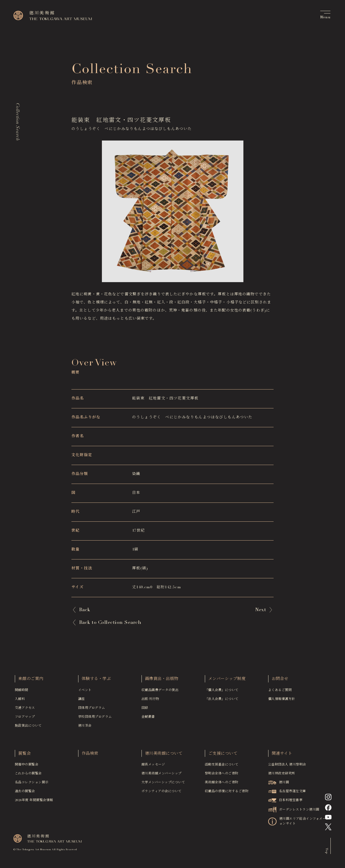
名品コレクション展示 (32, 785)
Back (85, 610)
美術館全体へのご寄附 (222, 785)
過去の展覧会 (25, 794)
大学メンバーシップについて (163, 785)
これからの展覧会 (28, 776)
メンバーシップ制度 (227, 681)
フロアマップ (25, 719)
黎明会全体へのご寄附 (222, 776)
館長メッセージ (153, 767)
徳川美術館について (164, 756)
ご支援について (223, 756)
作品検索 (90, 756)
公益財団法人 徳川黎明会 (287, 767)
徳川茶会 (85, 728)
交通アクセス (25, 710)
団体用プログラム (92, 710)
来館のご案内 (31, 681)
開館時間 (22, 693)
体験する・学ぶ (96, 681)
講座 (82, 702)
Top (327, 853)
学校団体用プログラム (95, 719)
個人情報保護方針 (282, 702)
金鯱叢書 (148, 719)
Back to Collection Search (110, 623)
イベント (85, 693)
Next (261, 610)
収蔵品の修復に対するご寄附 (227, 794)
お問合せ (280, 681)
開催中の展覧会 (27, 767)
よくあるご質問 (280, 693)
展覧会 (25, 756)
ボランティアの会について (162, 794)
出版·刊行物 (150, 702)
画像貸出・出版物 (162, 681)
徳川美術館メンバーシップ (162, 776)
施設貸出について (28, 728)
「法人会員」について (222, 702)
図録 (145, 710)
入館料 (20, 702)
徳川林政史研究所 (282, 776)
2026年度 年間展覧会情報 (34, 803)
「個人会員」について (222, 693)
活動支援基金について (222, 767)
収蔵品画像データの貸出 (160, 693)
